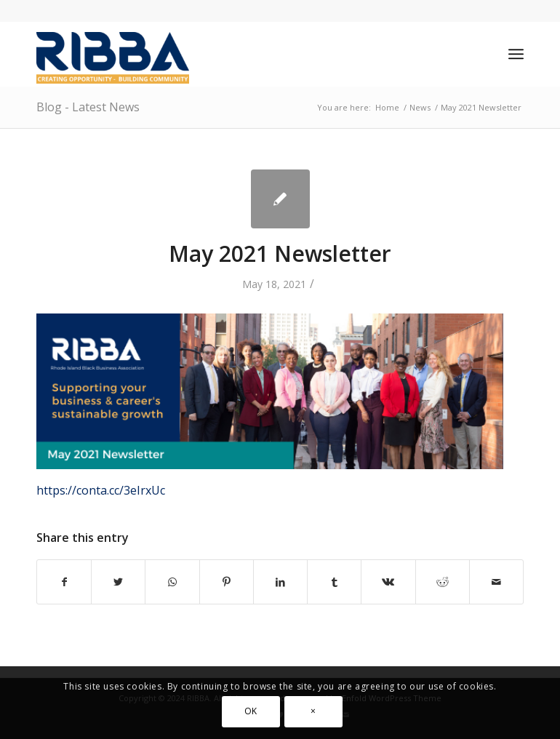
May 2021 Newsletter (280, 253)
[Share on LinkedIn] (280, 582)
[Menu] (516, 54)
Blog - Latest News (88, 107)
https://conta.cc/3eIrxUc (101, 490)
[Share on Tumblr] (334, 582)
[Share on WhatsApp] (172, 582)
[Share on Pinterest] (227, 582)
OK (251, 711)
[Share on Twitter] (118, 582)
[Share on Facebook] (64, 582)
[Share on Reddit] (443, 582)
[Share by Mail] (496, 582)
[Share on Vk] (388, 582)
